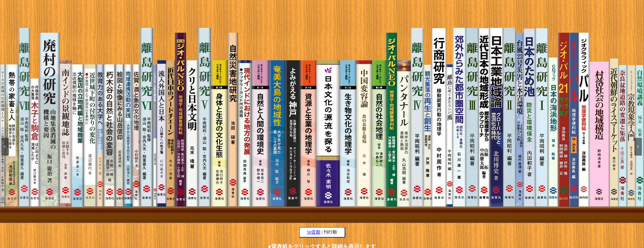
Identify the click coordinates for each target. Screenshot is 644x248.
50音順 (314, 232)
